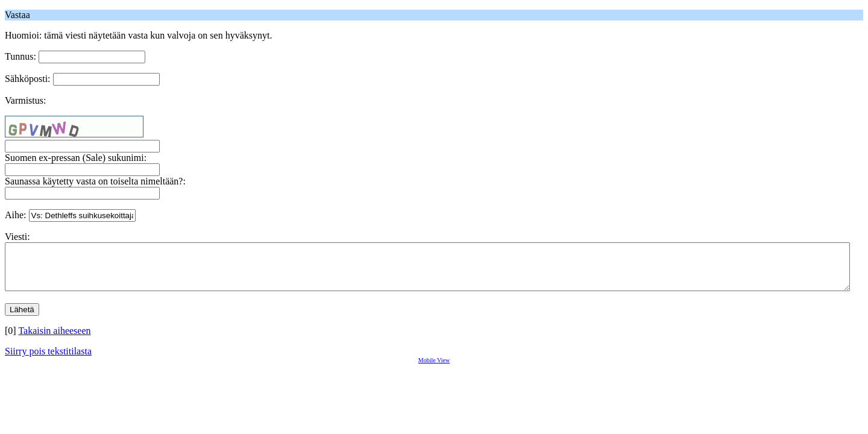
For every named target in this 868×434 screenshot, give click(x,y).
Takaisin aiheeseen (54, 340)
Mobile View (434, 369)
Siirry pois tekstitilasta (48, 360)
